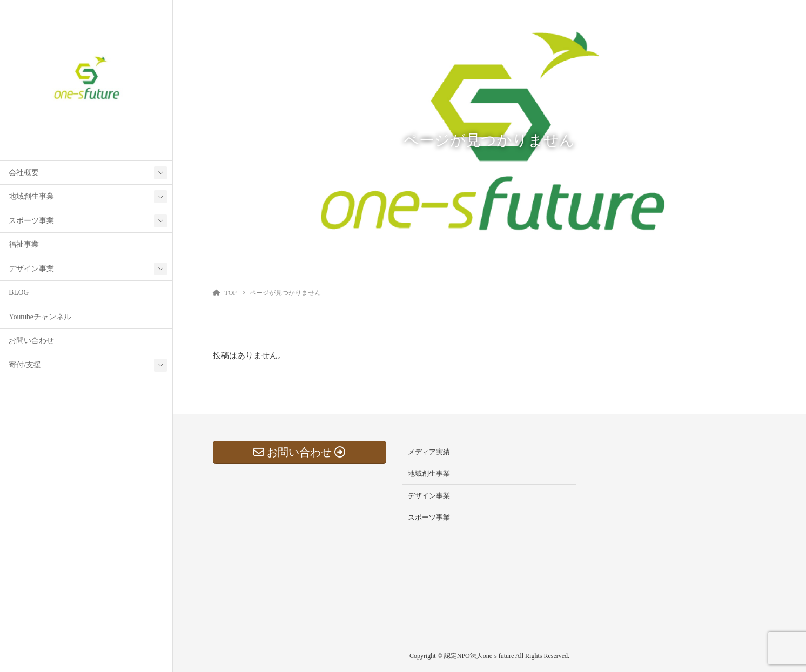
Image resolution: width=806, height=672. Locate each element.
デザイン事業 (31, 269)
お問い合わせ (31, 341)
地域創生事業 (31, 196)
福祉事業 (24, 244)
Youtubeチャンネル (40, 317)
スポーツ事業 (31, 221)
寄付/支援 (25, 365)
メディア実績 (429, 452)
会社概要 (24, 173)
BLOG (19, 293)
